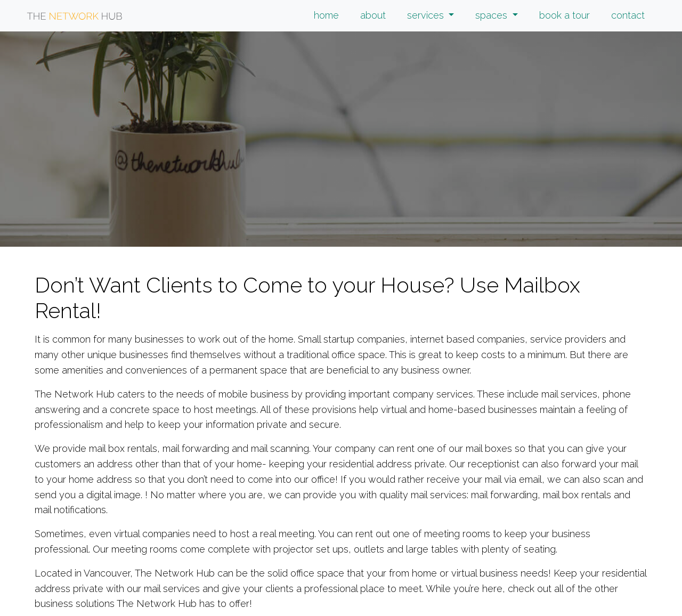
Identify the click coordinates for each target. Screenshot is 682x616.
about (373, 15)
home (326, 15)
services (427, 15)
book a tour (565, 15)
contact (628, 15)
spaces (493, 15)
